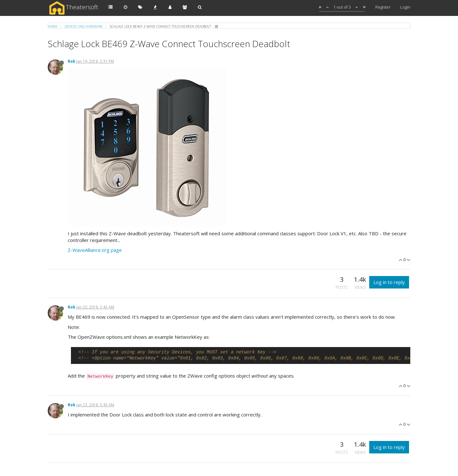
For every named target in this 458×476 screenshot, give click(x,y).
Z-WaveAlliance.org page (95, 250)
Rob (72, 61)
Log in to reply (389, 282)
